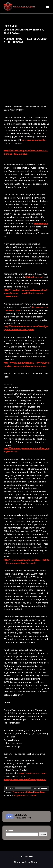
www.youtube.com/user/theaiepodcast (25, 780)
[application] (26, 788)
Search (10, 831)
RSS (34, 795)
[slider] (23, 788)
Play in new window (23, 792)
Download (40, 792)
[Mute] (39, 788)
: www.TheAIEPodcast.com (32, 773)
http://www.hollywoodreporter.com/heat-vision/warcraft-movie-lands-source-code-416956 (26, 293)
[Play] (7, 788)
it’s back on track (35, 277)
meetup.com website (34, 140)
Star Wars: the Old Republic (29, 30)
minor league (41, 224)
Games (10, 30)
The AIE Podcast (12, 33)
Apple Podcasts (22, 795)
